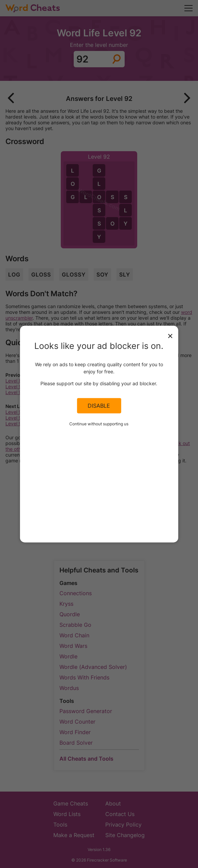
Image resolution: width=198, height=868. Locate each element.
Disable (99, 406)
